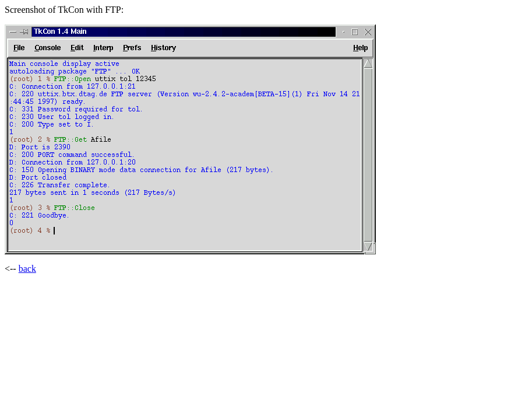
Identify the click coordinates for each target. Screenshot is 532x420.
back (27, 269)
